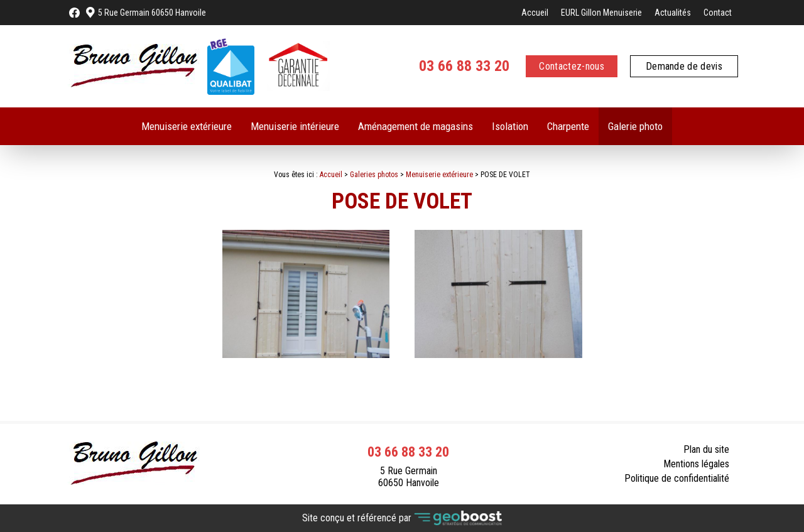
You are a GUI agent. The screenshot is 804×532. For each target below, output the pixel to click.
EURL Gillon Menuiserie (601, 13)
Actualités (673, 13)
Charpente (568, 126)
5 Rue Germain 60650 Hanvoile (152, 13)
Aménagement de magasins (416, 126)
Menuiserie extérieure (187, 126)
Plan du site (706, 449)
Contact (718, 13)
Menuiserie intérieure (295, 126)
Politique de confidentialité (677, 478)
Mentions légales (696, 464)
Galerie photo (635, 126)
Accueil (535, 13)
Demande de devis (684, 66)
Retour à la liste (692, 391)
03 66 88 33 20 (464, 66)
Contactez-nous (571, 66)
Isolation (510, 126)
